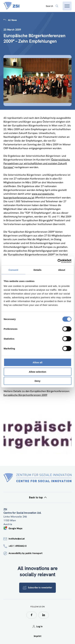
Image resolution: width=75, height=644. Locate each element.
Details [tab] (38, 270)
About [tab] (62, 270)
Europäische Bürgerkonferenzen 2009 (25, 395)
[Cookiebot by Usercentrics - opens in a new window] (57, 261)
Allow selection (37, 372)
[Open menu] (67, 6)
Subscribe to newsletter (37, 588)
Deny (37, 381)
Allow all (37, 362)
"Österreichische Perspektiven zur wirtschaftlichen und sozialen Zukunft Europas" (37, 163)
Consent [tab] (13, 270)
